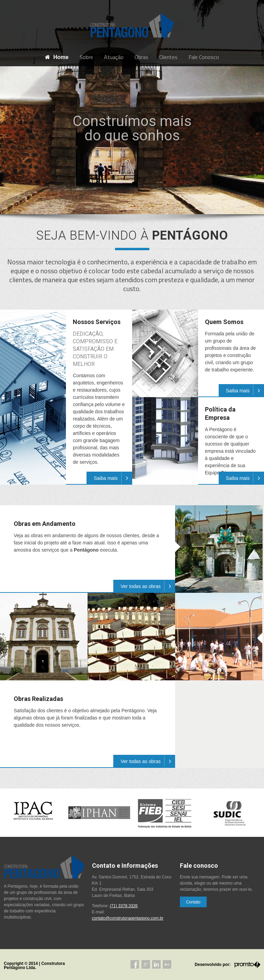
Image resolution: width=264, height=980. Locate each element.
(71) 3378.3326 (124, 906)
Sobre (86, 57)
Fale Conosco (204, 57)
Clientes (168, 57)
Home (57, 57)
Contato (193, 902)
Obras (141, 57)
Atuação (114, 57)
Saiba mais (113, 478)
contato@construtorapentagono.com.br (128, 918)
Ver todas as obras (148, 586)
